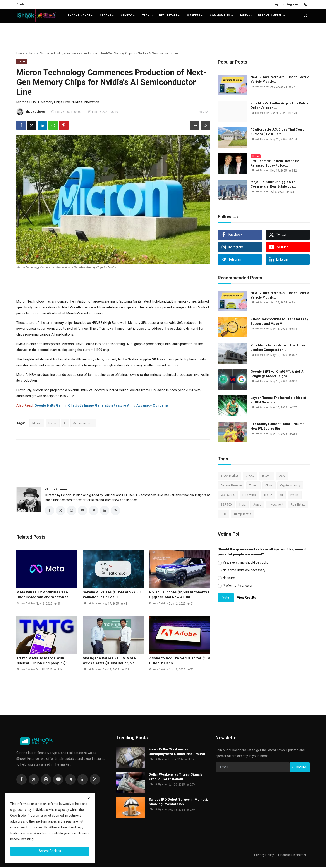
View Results (247, 597)
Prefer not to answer (238, 586)
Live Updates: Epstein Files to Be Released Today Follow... (275, 163)
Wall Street (228, 495)
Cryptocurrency (290, 485)
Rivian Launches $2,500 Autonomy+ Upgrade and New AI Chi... (179, 596)
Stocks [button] (107, 16)
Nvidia (53, 423)
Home (20, 53)
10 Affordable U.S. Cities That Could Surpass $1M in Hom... (278, 132)
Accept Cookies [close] (50, 851)
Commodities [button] (222, 16)
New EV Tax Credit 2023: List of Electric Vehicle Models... (280, 79)
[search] (306, 16)
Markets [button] (195, 16)
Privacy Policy (263, 856)
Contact (22, 4)
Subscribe (300, 768)
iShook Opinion (56, 489)
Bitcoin (267, 476)
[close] (89, 798)
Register (292, 4)
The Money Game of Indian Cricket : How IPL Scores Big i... (277, 426)
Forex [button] (246, 16)
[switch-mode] (306, 4)
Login (277, 4)
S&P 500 (226, 505)
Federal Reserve (231, 485)
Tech (32, 53)
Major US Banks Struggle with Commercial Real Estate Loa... (273, 184)
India (242, 505)
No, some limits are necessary (244, 570)
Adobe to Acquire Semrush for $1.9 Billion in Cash (179, 662)
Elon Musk (249, 495)
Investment (276, 505)
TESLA (268, 495)
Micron (37, 423)
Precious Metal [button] (272, 16)
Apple (257, 505)
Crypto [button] (128, 16)
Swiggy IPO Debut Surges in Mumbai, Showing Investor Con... (178, 803)
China (269, 485)
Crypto (250, 476)
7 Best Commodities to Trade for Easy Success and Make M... (279, 321)
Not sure (229, 578)
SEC (223, 514)
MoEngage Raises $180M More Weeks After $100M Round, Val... (110, 662)
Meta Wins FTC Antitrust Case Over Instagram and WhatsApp (42, 596)
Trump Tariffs (242, 514)
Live (256, 156)
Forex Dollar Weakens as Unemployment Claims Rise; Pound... (178, 753)
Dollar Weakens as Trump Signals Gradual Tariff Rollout (176, 778)
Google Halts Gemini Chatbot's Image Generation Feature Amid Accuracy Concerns (102, 405)
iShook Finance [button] (80, 16)
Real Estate (298, 505)
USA (282, 476)
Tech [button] (147, 16)
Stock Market (229, 476)
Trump (253, 485)
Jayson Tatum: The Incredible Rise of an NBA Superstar (278, 400)
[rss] (95, 781)
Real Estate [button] (170, 16)
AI (65, 423)
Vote (226, 597)
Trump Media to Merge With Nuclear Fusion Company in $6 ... (44, 662)
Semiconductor (83, 423)
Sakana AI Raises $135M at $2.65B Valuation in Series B (112, 596)
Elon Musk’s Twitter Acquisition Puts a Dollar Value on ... (279, 106)
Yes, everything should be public (246, 562)
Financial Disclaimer (292, 856)
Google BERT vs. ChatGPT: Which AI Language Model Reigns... (277, 374)
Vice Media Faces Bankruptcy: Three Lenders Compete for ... (278, 348)
